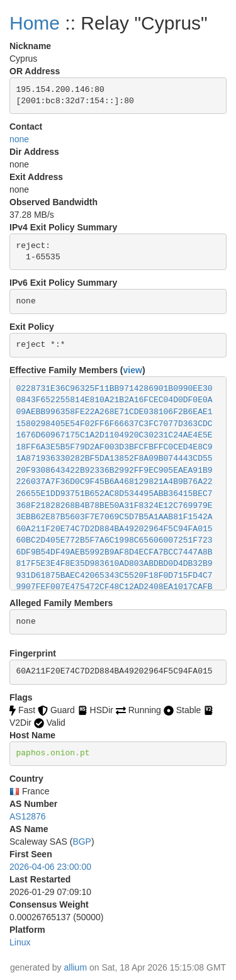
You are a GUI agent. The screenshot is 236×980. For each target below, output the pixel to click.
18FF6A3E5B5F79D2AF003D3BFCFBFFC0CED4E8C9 (115, 447)
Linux (20, 942)
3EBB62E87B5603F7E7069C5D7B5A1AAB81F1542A (115, 517)
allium (76, 967)
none (19, 139)
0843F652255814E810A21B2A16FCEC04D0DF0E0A (115, 400)
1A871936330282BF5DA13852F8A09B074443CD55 (115, 459)
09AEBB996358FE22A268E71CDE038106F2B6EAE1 (115, 412)
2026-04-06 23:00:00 (50, 867)
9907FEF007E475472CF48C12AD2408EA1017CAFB (115, 587)
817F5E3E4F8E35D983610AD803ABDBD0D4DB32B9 (115, 564)
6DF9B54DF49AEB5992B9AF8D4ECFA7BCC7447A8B (115, 552)
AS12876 (28, 816)
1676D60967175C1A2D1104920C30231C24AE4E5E (115, 435)
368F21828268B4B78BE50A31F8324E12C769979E (115, 506)
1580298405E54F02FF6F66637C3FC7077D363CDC (115, 424)
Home (35, 23)
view (133, 370)
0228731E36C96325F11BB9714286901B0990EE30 (115, 389)
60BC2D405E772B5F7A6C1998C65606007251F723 (115, 540)
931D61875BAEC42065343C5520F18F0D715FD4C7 (115, 576)
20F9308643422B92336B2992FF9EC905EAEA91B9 (115, 470)
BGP (82, 842)
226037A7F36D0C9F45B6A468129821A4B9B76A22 (115, 482)
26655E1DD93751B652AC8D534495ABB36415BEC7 (115, 494)
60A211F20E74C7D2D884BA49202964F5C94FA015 (115, 529)
